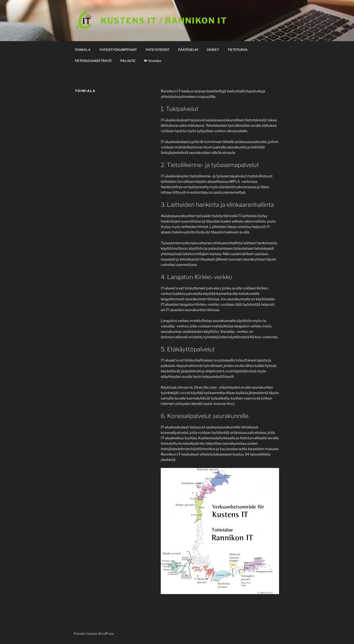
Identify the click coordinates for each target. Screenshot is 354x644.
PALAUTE (128, 61)
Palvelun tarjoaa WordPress (94, 633)
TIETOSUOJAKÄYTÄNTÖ (93, 61)
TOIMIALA (83, 50)
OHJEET (213, 50)
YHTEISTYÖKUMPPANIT (118, 50)
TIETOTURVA (238, 50)
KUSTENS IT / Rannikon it (164, 21)
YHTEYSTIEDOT (157, 50)
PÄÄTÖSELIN (188, 50)
